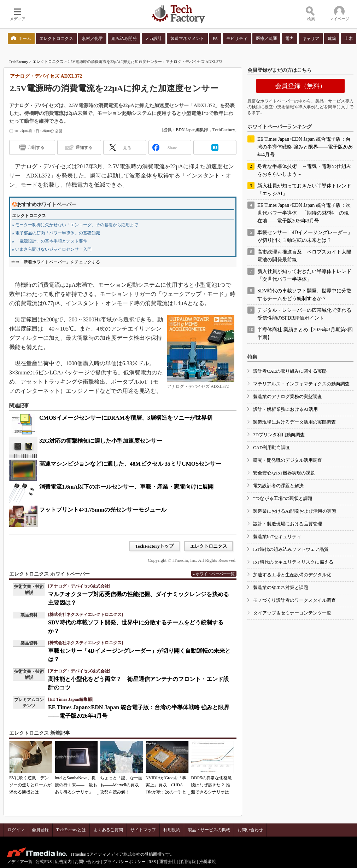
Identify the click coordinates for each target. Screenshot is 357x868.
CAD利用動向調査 (272, 447)
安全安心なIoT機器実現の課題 (284, 473)
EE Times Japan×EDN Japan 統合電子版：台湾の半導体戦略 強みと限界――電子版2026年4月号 (305, 147)
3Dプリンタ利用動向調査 (279, 435)
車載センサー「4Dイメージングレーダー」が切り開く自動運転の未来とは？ (305, 236)
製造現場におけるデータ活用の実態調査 (294, 422)
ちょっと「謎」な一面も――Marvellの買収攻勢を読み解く (121, 785)
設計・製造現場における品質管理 (288, 524)
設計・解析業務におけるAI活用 (285, 409)
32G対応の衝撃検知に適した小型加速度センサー (101, 441)
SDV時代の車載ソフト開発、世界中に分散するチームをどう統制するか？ (304, 295)
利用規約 (172, 830)
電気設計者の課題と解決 (278, 486)
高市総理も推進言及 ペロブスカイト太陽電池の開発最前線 (304, 256)
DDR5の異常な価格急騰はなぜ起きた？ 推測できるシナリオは (211, 785)
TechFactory (19, 62)
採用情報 (187, 862)
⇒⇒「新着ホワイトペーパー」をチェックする (55, 262)
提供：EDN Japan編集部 (186, 130)
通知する (84, 147)
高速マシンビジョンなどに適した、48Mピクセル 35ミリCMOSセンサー (130, 464)
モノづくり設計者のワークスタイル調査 (294, 600)
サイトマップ (143, 830)
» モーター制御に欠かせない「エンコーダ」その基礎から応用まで (75, 225)
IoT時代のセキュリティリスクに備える (293, 562)
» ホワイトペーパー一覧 (214, 574)
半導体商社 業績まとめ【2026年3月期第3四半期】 (305, 334)
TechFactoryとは (71, 830)
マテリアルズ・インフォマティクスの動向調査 (301, 384)
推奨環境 (207, 862)
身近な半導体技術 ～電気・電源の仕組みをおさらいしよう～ (304, 170)
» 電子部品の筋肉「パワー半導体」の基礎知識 (56, 233)
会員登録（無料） (300, 86)
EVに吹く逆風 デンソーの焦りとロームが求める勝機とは (30, 785)
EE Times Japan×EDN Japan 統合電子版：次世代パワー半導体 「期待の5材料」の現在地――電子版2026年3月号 (304, 213)
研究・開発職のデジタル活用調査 (288, 460)
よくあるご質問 (108, 830)
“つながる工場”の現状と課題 (283, 498)
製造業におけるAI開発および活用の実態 (295, 511)
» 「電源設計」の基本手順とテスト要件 (50, 241)
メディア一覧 (20, 862)
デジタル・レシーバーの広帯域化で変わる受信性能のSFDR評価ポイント (304, 314)
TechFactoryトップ (154, 546)
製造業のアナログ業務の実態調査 (288, 397)
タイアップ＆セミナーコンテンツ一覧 (292, 613)
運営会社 (168, 862)
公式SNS (43, 862)
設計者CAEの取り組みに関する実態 (290, 371)
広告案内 (63, 862)
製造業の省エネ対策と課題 (281, 587)
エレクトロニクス (48, 62)
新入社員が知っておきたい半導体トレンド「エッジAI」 (304, 190)
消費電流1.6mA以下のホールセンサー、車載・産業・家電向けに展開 (126, 487)
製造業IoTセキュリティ (277, 537)
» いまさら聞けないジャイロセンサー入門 (52, 249)
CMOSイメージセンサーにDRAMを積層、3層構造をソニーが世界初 (126, 418)
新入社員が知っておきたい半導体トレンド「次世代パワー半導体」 (304, 275)
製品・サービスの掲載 (209, 830)
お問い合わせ (250, 830)
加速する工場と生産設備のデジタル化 (292, 575)
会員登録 (40, 830)
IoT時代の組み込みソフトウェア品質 (291, 549)
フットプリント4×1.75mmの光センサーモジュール (103, 510)
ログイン (16, 830)
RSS (152, 862)
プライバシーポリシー (124, 862)
